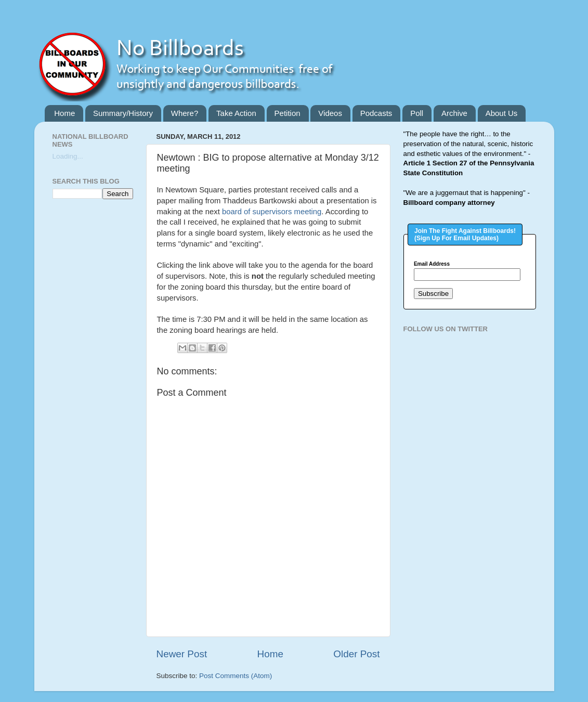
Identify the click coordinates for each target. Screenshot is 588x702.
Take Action (236, 113)
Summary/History (123, 113)
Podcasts (376, 113)
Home (64, 113)
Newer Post (182, 654)
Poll (417, 113)
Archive (454, 113)
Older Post (356, 654)
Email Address (432, 264)
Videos (330, 113)
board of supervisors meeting (272, 212)
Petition (288, 113)
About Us (502, 113)
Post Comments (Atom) (236, 676)
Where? (185, 113)
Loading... (68, 156)
